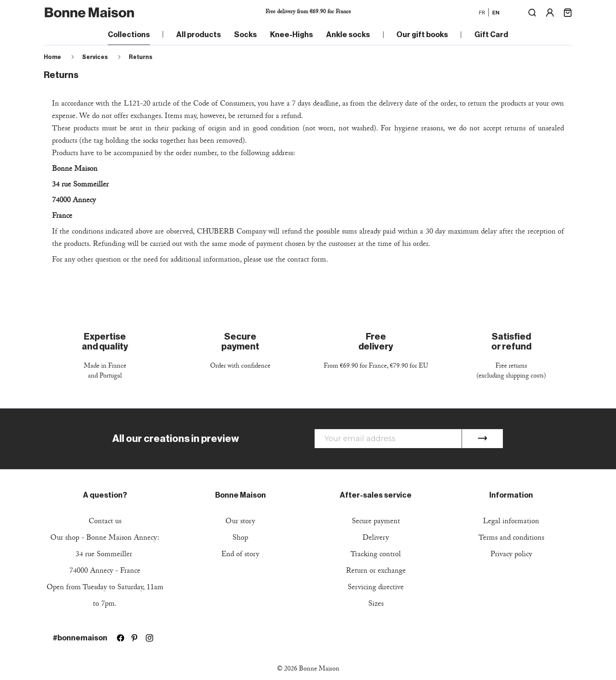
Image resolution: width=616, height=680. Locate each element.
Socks (245, 35)
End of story (240, 555)
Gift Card (491, 35)
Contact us (105, 522)
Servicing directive (376, 588)
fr (482, 12)
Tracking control (376, 555)
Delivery (376, 539)
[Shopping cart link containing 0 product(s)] (568, 12)
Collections (129, 35)
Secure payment (376, 522)
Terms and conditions (511, 539)
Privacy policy (511, 555)
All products (199, 35)
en (496, 12)
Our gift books (422, 35)
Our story (240, 522)
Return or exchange (376, 572)
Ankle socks (348, 35)
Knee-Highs (291, 35)
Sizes (376, 605)
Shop (240, 539)
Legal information (511, 522)
